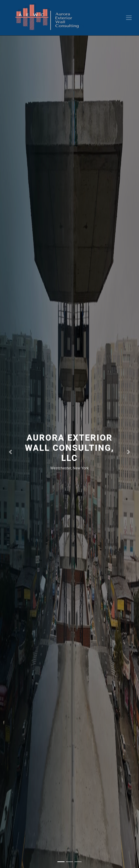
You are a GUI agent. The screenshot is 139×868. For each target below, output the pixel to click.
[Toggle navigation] (129, 18)
